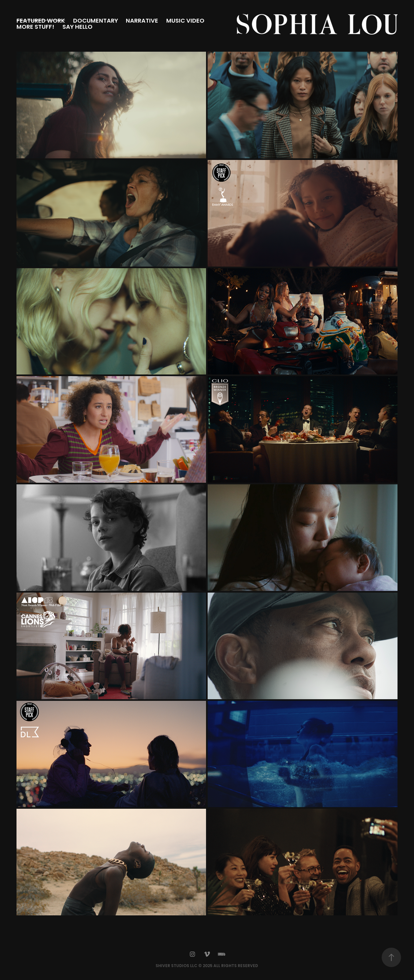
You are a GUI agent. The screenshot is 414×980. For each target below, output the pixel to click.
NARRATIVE (142, 21)
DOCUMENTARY (96, 21)
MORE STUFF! (35, 27)
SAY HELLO (77, 27)
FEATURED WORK (41, 21)
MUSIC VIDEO (185, 21)
